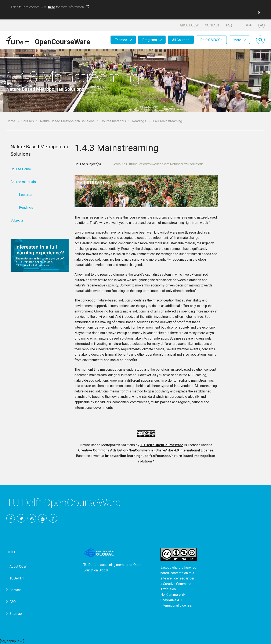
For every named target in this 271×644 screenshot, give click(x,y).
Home (11, 121)
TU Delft (53, 518)
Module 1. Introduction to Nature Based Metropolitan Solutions (159, 164)
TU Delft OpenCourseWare (162, 445)
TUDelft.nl (17, 578)
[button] (258, 12)
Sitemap (16, 614)
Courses (28, 121)
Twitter (21, 518)
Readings (139, 121)
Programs (150, 40)
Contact (212, 25)
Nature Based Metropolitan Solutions (67, 121)
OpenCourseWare (63, 41)
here (52, 7)
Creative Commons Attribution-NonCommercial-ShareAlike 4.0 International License (146, 450)
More (237, 40)
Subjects (17, 220)
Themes (121, 40)
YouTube (42, 518)
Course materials (113, 121)
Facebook (11, 518)
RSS (32, 518)
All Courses (181, 40)
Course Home (21, 169)
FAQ (229, 25)
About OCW (189, 25)
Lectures (26, 195)
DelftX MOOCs (211, 40)
